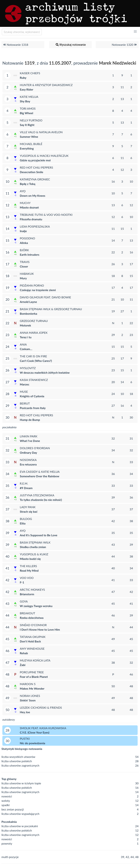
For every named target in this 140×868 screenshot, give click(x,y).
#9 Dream (26, 488)
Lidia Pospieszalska (35, 226)
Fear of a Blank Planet (34, 677)
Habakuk (27, 274)
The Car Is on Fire (33, 356)
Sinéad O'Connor (33, 625)
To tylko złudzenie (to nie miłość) (41, 500)
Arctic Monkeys (32, 590)
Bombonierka (29, 313)
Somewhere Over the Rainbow (39, 476)
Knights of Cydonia (32, 396)
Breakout (27, 613)
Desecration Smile (32, 172)
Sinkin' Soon (28, 700)
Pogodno (27, 238)
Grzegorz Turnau (34, 321)
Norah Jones (30, 696)
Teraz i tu (26, 337)
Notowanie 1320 (125, 45)
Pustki (25, 739)
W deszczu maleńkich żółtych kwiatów (45, 372)
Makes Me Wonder (32, 688)
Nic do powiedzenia (33, 743)
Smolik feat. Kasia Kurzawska (43, 728)
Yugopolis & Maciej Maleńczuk (44, 156)
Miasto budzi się (30, 559)
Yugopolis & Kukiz (34, 554)
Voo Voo (27, 578)
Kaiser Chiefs (30, 73)
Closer (24, 266)
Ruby (23, 78)
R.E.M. (24, 483)
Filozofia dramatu (31, 219)
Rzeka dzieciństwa (32, 618)
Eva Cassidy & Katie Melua (40, 472)
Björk (24, 250)
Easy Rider (27, 89)
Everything (27, 148)
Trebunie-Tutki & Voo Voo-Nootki (46, 215)
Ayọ (23, 191)
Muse (24, 392)
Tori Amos (28, 108)
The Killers (28, 566)
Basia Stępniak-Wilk (35, 542)
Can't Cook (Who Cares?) (36, 361)
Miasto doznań (29, 207)
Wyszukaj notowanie (70, 45)
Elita (23, 523)
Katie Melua (29, 97)
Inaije (23, 231)
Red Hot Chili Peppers (36, 167)
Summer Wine (29, 137)
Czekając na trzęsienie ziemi (38, 290)
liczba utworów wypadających (20, 814)
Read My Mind (29, 570)
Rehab (24, 653)
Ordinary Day (28, 453)
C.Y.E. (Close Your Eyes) (35, 732)
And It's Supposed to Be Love (39, 535)
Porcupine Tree (32, 672)
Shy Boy (25, 101)
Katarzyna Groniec (35, 179)
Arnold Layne (28, 302)
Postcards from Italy (33, 408)
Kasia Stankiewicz (34, 380)
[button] (135, 32)
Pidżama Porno (32, 285)
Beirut (25, 403)
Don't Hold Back (30, 641)
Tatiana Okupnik (33, 637)
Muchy (25, 203)
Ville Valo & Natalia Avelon (41, 132)
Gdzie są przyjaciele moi (35, 160)
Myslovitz (28, 368)
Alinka (24, 243)
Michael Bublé (31, 144)
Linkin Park (29, 436)
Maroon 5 (28, 684)
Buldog (26, 519)
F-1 (22, 582)
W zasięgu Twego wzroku (36, 606)
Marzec (25, 384)
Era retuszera (28, 464)
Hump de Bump (30, 420)
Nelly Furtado (31, 120)
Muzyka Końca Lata (35, 660)
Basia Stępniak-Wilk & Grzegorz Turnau (51, 309)
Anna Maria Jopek (34, 333)
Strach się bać (29, 511)
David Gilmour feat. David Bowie (45, 297)
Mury (23, 278)
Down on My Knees (33, 196)
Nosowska (28, 460)
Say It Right (27, 125)
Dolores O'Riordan (35, 448)
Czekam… (26, 349)
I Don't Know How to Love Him (40, 629)
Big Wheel (26, 113)
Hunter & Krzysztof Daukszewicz (46, 85)
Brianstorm (27, 594)
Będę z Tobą (28, 184)
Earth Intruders (30, 255)
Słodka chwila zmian (33, 547)
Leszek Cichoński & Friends (41, 707)
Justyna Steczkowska (37, 495)
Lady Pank (28, 507)
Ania (23, 344)
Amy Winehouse (32, 649)
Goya (24, 601)
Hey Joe (25, 712)
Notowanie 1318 (15, 45)
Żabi (23, 665)
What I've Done (30, 441)
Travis (25, 262)
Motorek (25, 325)
